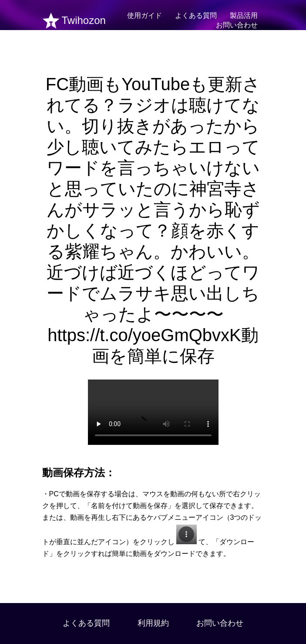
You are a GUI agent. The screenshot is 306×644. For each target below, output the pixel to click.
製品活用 (244, 15)
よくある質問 (196, 15)
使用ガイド (145, 15)
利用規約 (153, 623)
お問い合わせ (237, 25)
